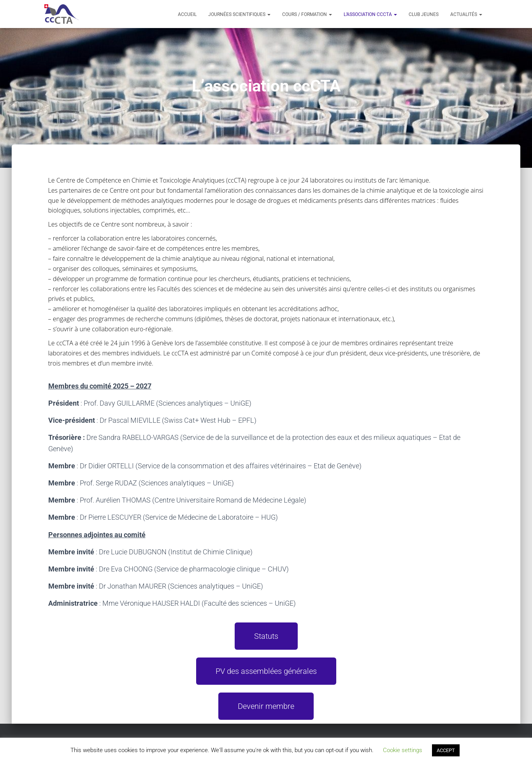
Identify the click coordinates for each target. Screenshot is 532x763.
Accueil (187, 14)
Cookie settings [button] (403, 750)
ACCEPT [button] (446, 750)
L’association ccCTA (370, 14)
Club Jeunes (424, 14)
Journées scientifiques (239, 14)
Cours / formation (307, 14)
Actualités (466, 14)
